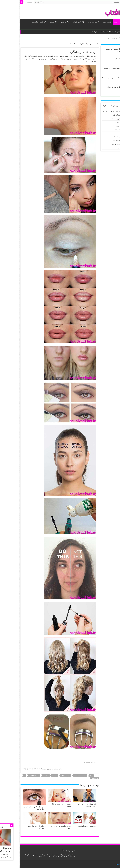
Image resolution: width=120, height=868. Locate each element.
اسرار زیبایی (26, 776)
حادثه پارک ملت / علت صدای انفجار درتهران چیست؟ (101, 111)
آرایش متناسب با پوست (61, 776)
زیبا (5, 776)
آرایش (72, 776)
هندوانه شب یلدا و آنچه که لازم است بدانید (104, 119)
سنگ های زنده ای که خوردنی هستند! (106, 126)
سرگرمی (45, 22)
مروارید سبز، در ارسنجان (110, 133)
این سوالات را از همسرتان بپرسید (94, 38)
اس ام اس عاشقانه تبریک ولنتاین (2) (106, 115)
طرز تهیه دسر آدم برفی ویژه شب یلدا (106, 137)
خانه (103, 2)
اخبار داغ (113, 22)
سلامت (34, 22)
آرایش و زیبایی (100, 22)
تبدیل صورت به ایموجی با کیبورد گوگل (105, 130)
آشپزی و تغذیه (74, 22)
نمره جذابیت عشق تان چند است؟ (94, 78)
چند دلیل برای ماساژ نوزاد (96, 87)
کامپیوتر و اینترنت (20, 22)
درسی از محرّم (100, 59)
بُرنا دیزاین (99, 864)
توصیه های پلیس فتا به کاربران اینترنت (105, 144)
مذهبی (114, 27)
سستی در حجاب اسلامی (68, 826)
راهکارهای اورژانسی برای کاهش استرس (68, 805)
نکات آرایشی (75, 778)
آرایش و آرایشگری (46, 776)
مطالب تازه (97, 2)
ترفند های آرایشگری (14, 776)
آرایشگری (35, 776)
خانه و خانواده (59, 22)
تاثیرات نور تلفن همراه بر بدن (108, 148)
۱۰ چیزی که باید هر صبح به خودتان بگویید (105, 140)
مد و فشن (88, 22)
